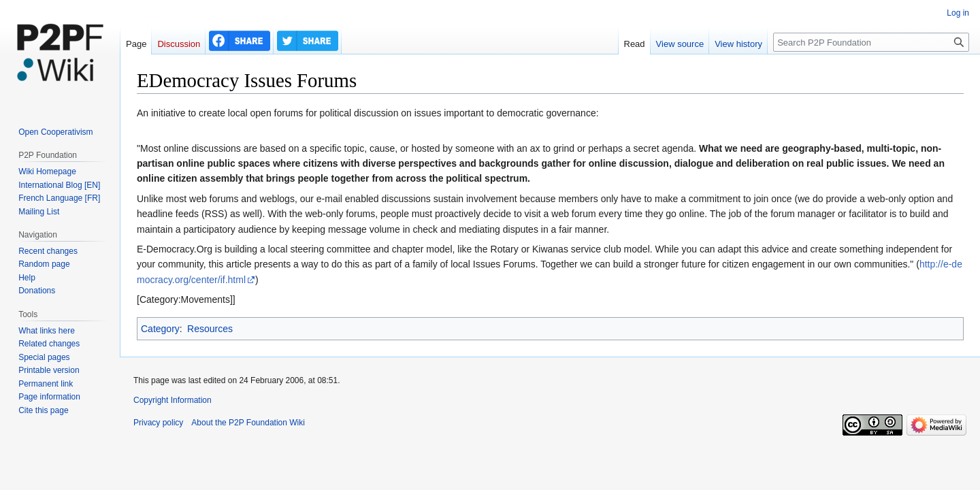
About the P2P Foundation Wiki (248, 423)
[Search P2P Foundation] (871, 42)
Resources (210, 329)
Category (160, 329)
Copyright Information (173, 400)
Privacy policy (158, 423)
